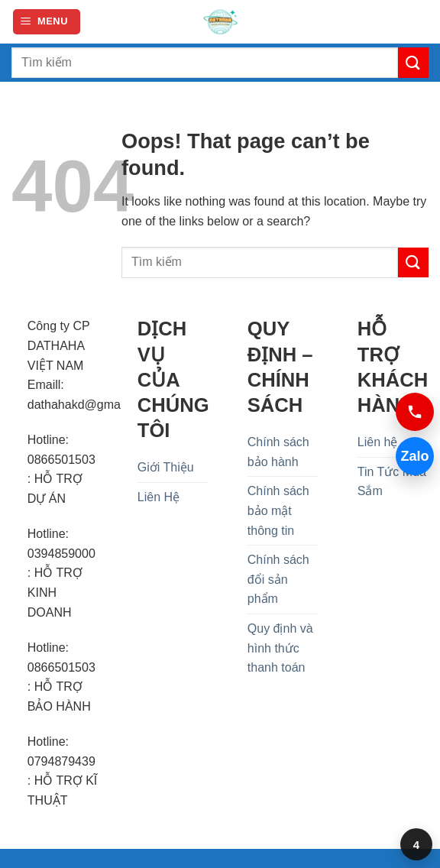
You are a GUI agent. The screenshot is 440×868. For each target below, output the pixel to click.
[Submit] (413, 62)
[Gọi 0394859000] (415, 412)
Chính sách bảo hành (278, 452)
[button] (47, 22)
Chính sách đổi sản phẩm (278, 579)
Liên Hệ (159, 497)
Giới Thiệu (166, 467)
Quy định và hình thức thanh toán (280, 648)
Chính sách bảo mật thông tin (278, 510)
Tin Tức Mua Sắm (392, 482)
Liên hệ (378, 442)
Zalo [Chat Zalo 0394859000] (414, 456)
